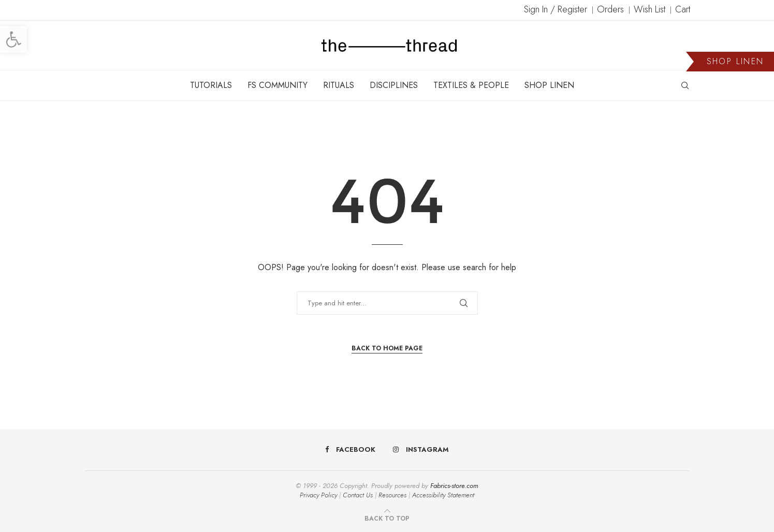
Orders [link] (610, 9)
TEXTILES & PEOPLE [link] (471, 85)
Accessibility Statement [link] (443, 495)
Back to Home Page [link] (387, 348)
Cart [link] (683, 9)
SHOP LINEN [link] (549, 85)
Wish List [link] (649, 9)
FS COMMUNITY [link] (278, 85)
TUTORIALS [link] (211, 85)
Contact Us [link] (358, 495)
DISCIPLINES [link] (394, 85)
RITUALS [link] (339, 85)
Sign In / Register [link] (556, 9)
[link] (13, 39)
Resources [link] (392, 495)
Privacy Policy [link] (318, 495)
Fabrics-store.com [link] (454, 486)
